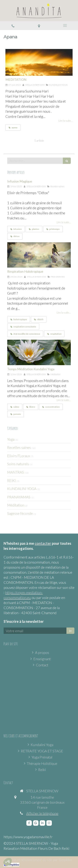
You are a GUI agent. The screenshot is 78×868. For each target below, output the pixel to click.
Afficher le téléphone (42, 813)
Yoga (11, 439)
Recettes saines (19, 447)
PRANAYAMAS (19, 497)
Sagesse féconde (20, 513)
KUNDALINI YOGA (22, 489)
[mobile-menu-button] (65, 25)
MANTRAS (16, 472)
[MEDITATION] (39, 62)
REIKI (11, 480)
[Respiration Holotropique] (39, 255)
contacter (43, 543)
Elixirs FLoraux (19, 456)
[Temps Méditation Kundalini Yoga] (39, 352)
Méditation (16, 505)
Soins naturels (18, 464)
